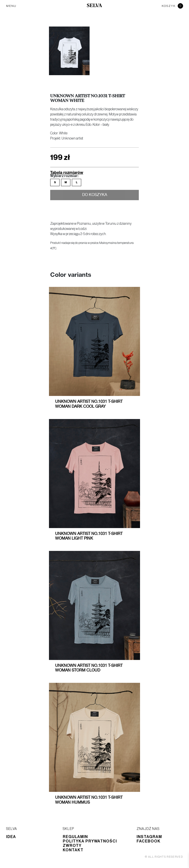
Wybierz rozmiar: (64, 176)
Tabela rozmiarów (67, 172)
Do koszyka (95, 196)
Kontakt (73, 850)
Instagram (149, 837)
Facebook (149, 841)
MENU (11, 6)
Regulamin (75, 837)
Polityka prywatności (90, 841)
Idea (11, 837)
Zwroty (72, 846)
